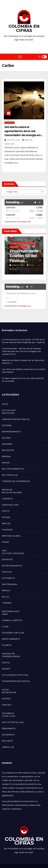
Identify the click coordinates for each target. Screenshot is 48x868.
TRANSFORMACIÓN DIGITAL (16, 668)
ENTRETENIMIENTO (12, 553)
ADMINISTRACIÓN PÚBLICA (16, 407)
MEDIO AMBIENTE (11, 626)
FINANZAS (7, 517)
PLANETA (7, 632)
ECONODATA (8, 722)
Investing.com (24, 215)
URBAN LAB (8, 734)
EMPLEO (6, 511)
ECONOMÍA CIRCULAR (13, 620)
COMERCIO (7, 486)
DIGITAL (6, 650)
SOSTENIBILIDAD (11, 599)
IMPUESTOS (8, 438)
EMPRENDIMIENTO (11, 419)
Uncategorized (13, 241)
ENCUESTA (8, 728)
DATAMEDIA (8, 701)
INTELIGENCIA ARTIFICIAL (15, 662)
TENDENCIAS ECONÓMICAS (16, 469)
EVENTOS (7, 559)
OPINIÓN (6, 686)
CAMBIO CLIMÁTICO (12, 608)
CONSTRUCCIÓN (10, 492)
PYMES (5, 529)
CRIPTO (6, 498)
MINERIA (6, 444)
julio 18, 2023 (14, 140)
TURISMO (7, 590)
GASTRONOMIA (10, 572)
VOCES (5, 677)
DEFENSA (7, 413)
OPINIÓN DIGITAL (26, 860)
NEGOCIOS (7, 477)
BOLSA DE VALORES (12, 480)
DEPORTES (7, 547)
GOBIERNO (7, 431)
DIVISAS (6, 505)
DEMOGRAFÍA (9, 716)
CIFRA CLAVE (9, 703)
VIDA (4, 538)
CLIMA (5, 614)
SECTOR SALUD (10, 462)
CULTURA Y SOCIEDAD (13, 541)
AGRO (5, 601)
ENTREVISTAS (9, 680)
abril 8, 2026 (16, 259)
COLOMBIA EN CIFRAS (24, 28)
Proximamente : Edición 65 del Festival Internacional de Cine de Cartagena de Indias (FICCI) (21, 339)
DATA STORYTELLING (13, 710)
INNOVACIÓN (8, 641)
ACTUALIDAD (10, 123)
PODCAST (7, 692)
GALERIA (6, 425)
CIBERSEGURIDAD (11, 644)
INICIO (5, 391)
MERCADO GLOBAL (11, 523)
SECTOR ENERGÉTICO (13, 456)
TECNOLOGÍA (12, 860)
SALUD (5, 584)
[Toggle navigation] (20, 57)
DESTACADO (8, 400)
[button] (39, 57)
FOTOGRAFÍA (9, 565)
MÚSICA (6, 578)
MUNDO (6, 450)
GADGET (6, 656)
